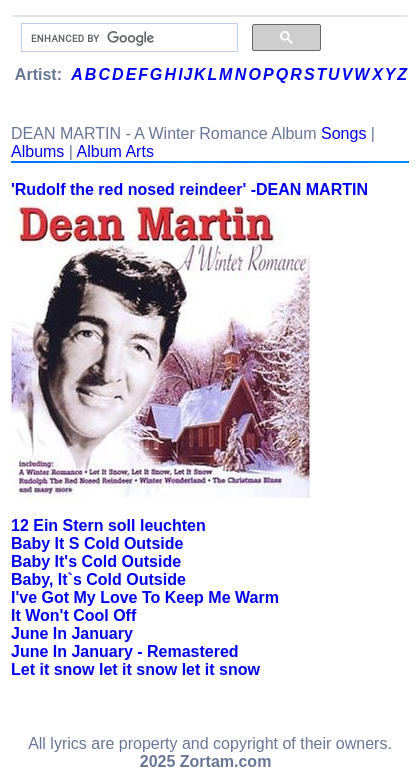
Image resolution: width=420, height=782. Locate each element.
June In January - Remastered (125, 651)
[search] (127, 38)
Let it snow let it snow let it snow (135, 669)
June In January (72, 633)
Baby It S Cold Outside (97, 543)
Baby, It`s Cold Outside (98, 579)
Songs (343, 133)
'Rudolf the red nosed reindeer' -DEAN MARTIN (189, 189)
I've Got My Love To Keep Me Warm (145, 597)
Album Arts (115, 151)
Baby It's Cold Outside (96, 561)
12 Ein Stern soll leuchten (108, 525)
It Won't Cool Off (73, 615)
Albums (37, 151)
